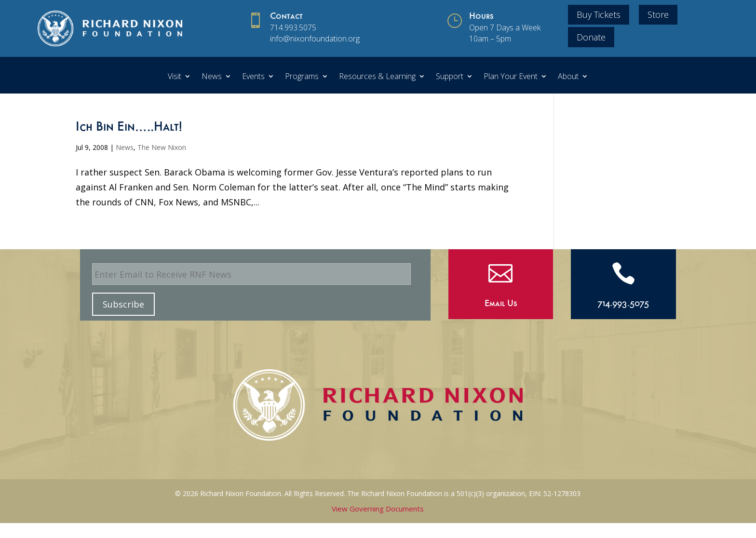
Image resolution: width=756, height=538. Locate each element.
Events (253, 77)
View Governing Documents (378, 509)
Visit (175, 77)
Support (450, 77)
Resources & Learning (377, 77)
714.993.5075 (293, 27)
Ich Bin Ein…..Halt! (129, 128)
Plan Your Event (511, 77)
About (568, 77)
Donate (591, 37)
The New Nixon (162, 147)
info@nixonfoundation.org (315, 39)
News (212, 77)
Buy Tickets (599, 14)
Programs (302, 77)
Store (658, 14)
